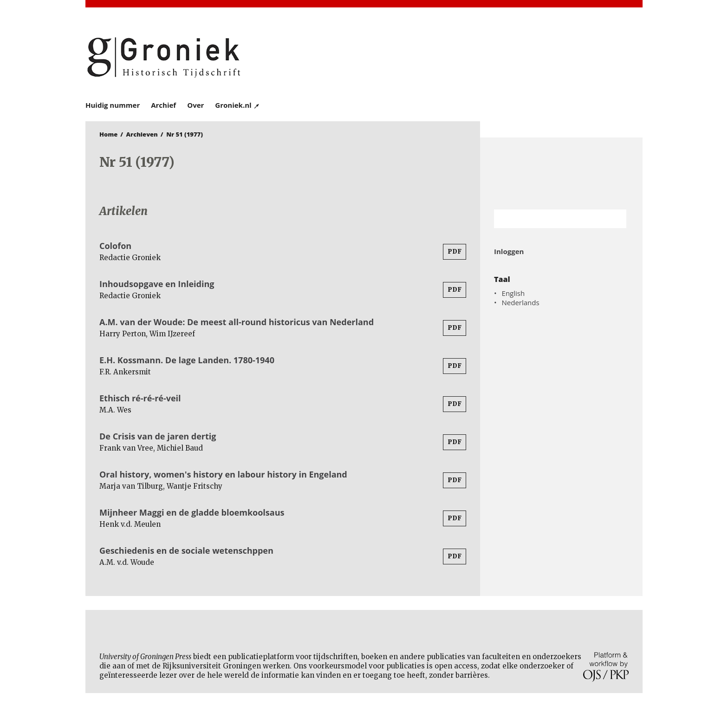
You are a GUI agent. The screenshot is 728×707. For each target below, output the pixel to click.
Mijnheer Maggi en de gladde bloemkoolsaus (192, 512)
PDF (455, 252)
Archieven (142, 134)
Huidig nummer (113, 105)
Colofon (115, 246)
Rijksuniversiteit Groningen (561, 173)
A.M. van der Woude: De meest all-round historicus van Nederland (237, 322)
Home (108, 134)
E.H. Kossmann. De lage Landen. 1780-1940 (187, 360)
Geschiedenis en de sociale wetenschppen (186, 550)
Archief (163, 105)
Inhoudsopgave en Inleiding (157, 284)
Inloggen (509, 251)
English (513, 293)
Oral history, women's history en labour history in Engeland (223, 474)
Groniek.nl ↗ (237, 105)
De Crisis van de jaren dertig (158, 436)
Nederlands (521, 302)
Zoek (615, 219)
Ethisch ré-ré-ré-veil (140, 398)
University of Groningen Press (499, 56)
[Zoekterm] (549, 219)
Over (195, 105)
